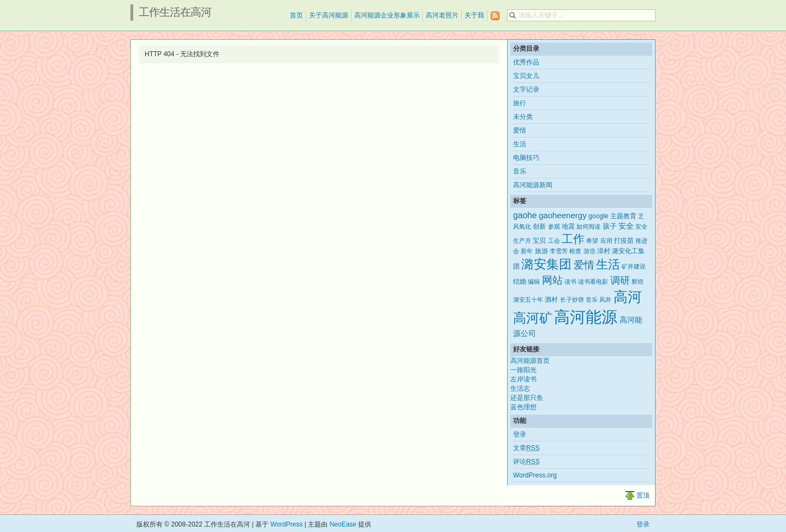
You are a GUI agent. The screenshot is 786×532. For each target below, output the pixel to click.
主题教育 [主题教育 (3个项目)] (623, 216)
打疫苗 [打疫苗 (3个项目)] (624, 241)
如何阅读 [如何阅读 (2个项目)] (588, 226)
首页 (296, 15)
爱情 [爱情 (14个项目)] (584, 265)
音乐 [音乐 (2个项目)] (592, 300)
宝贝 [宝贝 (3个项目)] (539, 241)
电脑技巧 (526, 158)
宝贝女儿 (526, 76)
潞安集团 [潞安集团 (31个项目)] (546, 264)
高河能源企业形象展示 (387, 15)
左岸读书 (523, 379)
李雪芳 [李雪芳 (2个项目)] (559, 251)
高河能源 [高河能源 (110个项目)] (586, 317)
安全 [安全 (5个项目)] (626, 226)
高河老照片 (442, 15)
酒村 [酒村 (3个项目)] (551, 300)
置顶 (643, 495)
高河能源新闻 (533, 185)
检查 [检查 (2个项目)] (575, 251)
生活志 (520, 388)
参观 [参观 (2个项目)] (554, 226)
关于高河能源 (329, 15)
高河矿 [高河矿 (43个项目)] (533, 318)
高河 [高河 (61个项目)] (628, 297)
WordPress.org (535, 475)
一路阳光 (523, 370)
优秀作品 (526, 62)
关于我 (474, 15)
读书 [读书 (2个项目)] (570, 282)
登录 (520, 434)
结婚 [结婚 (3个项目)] (520, 282)
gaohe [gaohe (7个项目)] (525, 215)
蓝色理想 (523, 407)
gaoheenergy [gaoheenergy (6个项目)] (563, 215)
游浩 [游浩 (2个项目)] (589, 251)
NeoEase (343, 524)
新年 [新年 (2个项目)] (527, 251)
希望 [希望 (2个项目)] (592, 241)
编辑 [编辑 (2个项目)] (534, 282)
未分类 (523, 117)
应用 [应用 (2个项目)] (606, 241)
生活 (520, 144)
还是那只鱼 (527, 398)
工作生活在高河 (175, 12)
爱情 (520, 130)
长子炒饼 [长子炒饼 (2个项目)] (572, 300)
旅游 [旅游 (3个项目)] (541, 251)
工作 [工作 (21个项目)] (573, 239)
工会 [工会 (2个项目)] (554, 241)
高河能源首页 (530, 361)
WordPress (286, 524)
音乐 (520, 171)
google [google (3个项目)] (598, 216)
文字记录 (526, 89)
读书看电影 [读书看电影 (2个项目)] (593, 282)
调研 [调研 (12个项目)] (620, 280)
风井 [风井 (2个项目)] (605, 300)
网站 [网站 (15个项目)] (552, 280)
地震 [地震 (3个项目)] (568, 226)
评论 (526, 462)
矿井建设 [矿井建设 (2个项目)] (634, 266)
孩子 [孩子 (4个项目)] (610, 226)
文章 (526, 448)
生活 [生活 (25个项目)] (608, 264)
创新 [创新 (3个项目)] (539, 226)
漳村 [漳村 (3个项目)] (604, 251)
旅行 (520, 103)
